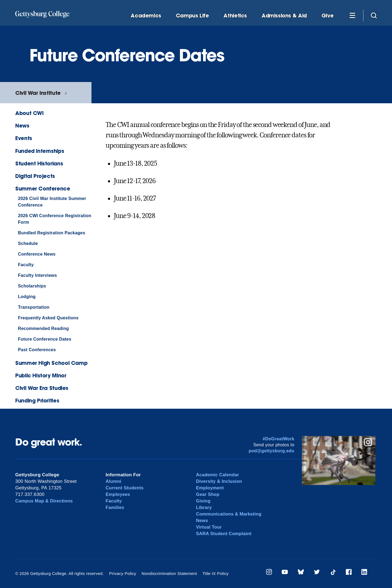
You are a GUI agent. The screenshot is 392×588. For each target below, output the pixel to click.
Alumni (114, 481)
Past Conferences (37, 350)
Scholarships (32, 286)
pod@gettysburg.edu (272, 451)
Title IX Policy (213, 573)
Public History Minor (41, 375)
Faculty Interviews (37, 275)
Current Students (125, 488)
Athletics (235, 16)
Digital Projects (35, 176)
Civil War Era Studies (42, 388)
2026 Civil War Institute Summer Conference (52, 202)
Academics (146, 16)
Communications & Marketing (230, 514)
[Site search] (374, 15)
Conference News (37, 254)
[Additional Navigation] (352, 15)
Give (327, 16)
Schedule (28, 243)
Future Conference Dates (45, 339)
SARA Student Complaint (224, 534)
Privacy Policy (122, 573)
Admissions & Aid (284, 16)
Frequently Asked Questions (48, 318)
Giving (203, 501)
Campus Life (192, 16)
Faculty (26, 265)
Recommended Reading (43, 328)
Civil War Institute (38, 93)
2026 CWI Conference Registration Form (55, 219)
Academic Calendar (218, 475)
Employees (118, 494)
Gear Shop (208, 494)
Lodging (27, 297)
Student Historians (39, 163)
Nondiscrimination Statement (168, 573)
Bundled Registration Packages (52, 233)
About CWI (29, 113)
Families (115, 507)
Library (204, 507)
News (22, 125)
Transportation (34, 307)
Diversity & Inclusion (220, 481)
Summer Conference (43, 188)
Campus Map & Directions (45, 501)
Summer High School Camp (51, 363)
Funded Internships (40, 151)
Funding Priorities (37, 400)
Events (24, 138)
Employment (210, 488)
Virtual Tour (209, 527)
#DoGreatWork (279, 439)
